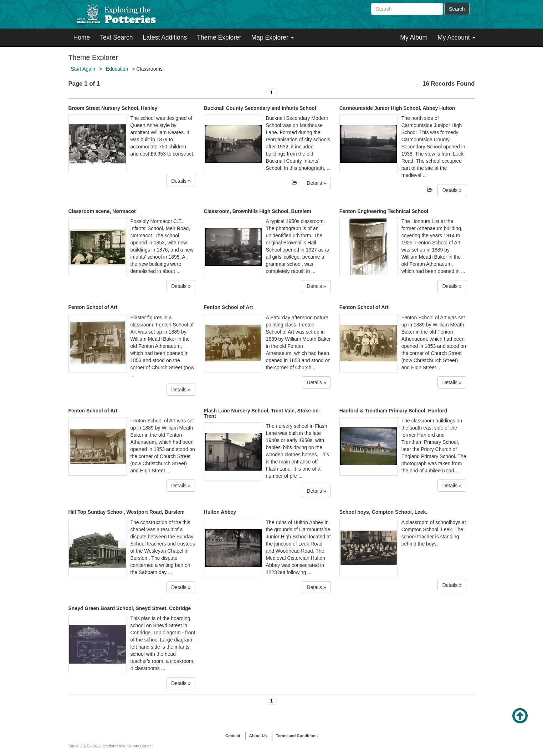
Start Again (83, 69)
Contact (233, 736)
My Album (414, 37)
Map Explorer (273, 37)
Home (82, 37)
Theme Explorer (219, 37)
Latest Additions (165, 37)
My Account (456, 37)
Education (117, 69)
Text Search (116, 37)
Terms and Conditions (297, 736)
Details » (181, 181)
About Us (258, 736)
